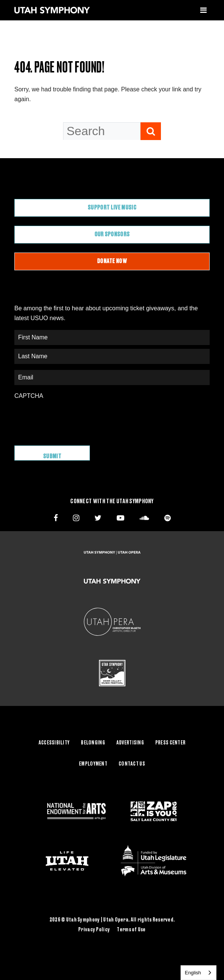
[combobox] (199, 973)
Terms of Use (131, 930)
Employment (93, 764)
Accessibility (54, 743)
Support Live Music (112, 208)
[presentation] (72, 419)
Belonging (93, 743)
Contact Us (132, 764)
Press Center (170, 743)
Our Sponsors (112, 234)
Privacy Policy (94, 930)
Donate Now (112, 261)
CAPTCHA (29, 396)
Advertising (130, 743)
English (193, 973)
